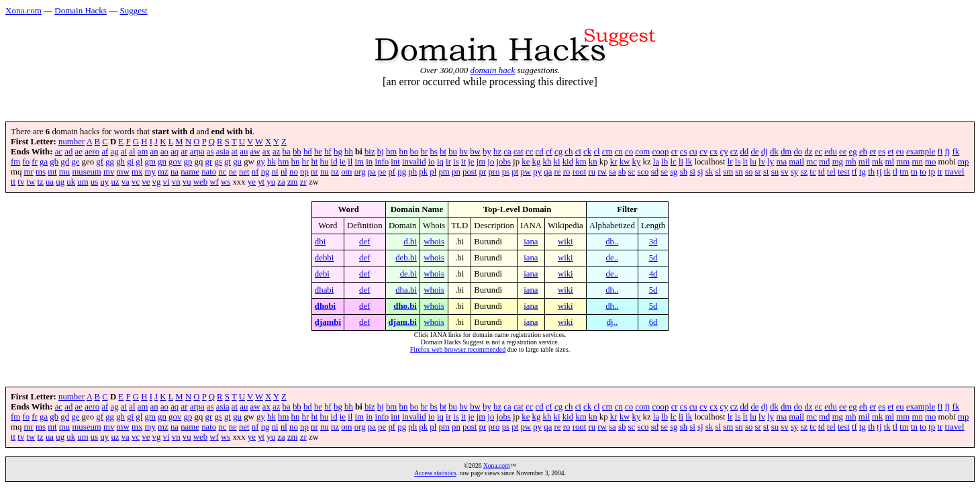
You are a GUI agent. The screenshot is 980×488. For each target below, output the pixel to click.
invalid (414, 162)
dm (786, 152)
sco (643, 172)
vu (187, 182)
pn (456, 172)
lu (753, 162)
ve (146, 182)
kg (537, 162)
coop (661, 152)
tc (813, 172)
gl (139, 162)
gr (209, 162)
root (580, 172)
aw (255, 152)
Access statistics (435, 473)
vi (166, 182)
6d (653, 322)
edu (830, 152)
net (244, 172)
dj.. (612, 322)
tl (895, 172)
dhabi (324, 290)
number (71, 142)
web (200, 182)
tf (854, 172)
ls (738, 162)
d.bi (410, 242)
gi (130, 162)
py (537, 172)
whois (434, 242)
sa (612, 172)
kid (568, 162)
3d (653, 242)
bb (297, 152)
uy (104, 182)
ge (75, 162)
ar (184, 152)
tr (940, 172)
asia (223, 152)
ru (592, 172)
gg (110, 162)
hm (283, 162)
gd (65, 162)
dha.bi (406, 290)
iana (531, 242)
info (382, 162)
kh (547, 162)
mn (917, 162)
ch (569, 152)
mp (963, 162)
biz (370, 152)
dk (774, 152)
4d (653, 274)
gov (175, 162)
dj (765, 152)
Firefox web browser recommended (458, 349)
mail (796, 162)
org (360, 172)
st (766, 172)
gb (54, 162)
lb (665, 162)
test (844, 172)
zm (293, 182)
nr (314, 172)
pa (372, 172)
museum (86, 172)
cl (596, 152)
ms (41, 172)
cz (734, 152)
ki (557, 162)
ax (266, 152)
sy (794, 172)
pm (444, 172)
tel (831, 172)
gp (188, 162)
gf (100, 162)
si (692, 172)
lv (762, 162)
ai (124, 152)
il (350, 162)
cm (607, 152)
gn (162, 162)
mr (29, 172)
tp (932, 172)
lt (745, 162)
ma (781, 162)
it (463, 162)
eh (863, 152)
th (871, 172)
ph (412, 172)
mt (52, 172)
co (629, 152)
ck (587, 152)
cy (724, 152)
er (873, 152)
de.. (612, 258)
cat (519, 152)
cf (549, 152)
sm (728, 172)
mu (64, 172)
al (132, 152)
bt (443, 152)
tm (904, 172)
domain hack (492, 70)
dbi (320, 242)
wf (214, 182)
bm (391, 152)
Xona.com (23, 10)
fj (948, 152)
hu (325, 162)
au (244, 152)
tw (31, 182)
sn (739, 172)
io (432, 162)
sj (700, 172)
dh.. (612, 290)
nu (325, 172)
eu (900, 152)
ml (890, 162)
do (798, 152)
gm (150, 162)
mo (930, 162)
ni (275, 172)
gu (237, 162)
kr (614, 162)
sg (674, 172)
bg (338, 152)
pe (382, 172)
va (126, 182)
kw (625, 162)
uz (115, 182)
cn (619, 152)
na (175, 172)
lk (689, 162)
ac (59, 152)
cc (529, 152)
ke (526, 162)
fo (26, 162)
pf (392, 172)
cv (703, 152)
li (681, 162)
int (395, 162)
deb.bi (406, 258)
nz (335, 172)
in (369, 162)
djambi (328, 322)
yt (261, 182)
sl (718, 172)
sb (622, 172)
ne (233, 172)
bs (433, 152)
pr (483, 172)
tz (41, 182)
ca (507, 152)
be (318, 152)
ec (819, 152)
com (642, 152)
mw (123, 172)
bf (328, 152)
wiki (566, 242)
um (83, 182)
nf (255, 172)
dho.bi (405, 306)
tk (887, 172)
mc (812, 162)
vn (176, 182)
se (664, 172)
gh (120, 162)
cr (675, 152)
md (824, 162)
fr (35, 162)
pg (402, 172)
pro (494, 172)
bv (463, 152)
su (775, 172)
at (235, 152)
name (190, 172)
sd (655, 172)
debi (322, 274)
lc (673, 162)
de (754, 152)
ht (314, 162)
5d (653, 258)
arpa (197, 152)
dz (808, 152)
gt (228, 162)
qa (548, 172)
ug (60, 182)
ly (771, 162)
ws (226, 182)
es (882, 152)
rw (602, 172)
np (304, 172)
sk (709, 172)
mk (877, 162)
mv (109, 172)
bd (308, 152)
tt (13, 182)
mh (850, 162)
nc (222, 172)
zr (303, 182)
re (558, 172)
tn (914, 172)
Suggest (133, 10)
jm (481, 162)
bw (475, 152)
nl (284, 172)
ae (79, 152)
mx (137, 172)
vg (157, 182)
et (890, 152)
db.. (612, 242)
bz (497, 152)
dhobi (325, 306)
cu (693, 152)
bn (404, 152)
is (456, 162)
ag (115, 152)
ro (567, 172)
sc (632, 172)
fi (940, 152)
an (154, 152)
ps (506, 172)
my (150, 172)
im (360, 162)
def (364, 242)
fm (15, 162)
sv (784, 172)
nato (209, 172)
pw (526, 172)
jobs (504, 162)
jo (491, 162)
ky (637, 162)
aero (92, 152)
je (471, 162)
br (425, 152)
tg (863, 172)
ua (50, 182)
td (822, 172)
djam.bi (403, 322)
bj (381, 152)
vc (136, 182)
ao (164, 152)
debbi (324, 258)
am (143, 152)
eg (853, 152)
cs (684, 152)
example (921, 152)
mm (903, 162)
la (656, 162)
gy (261, 162)
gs (218, 162)
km (581, 162)
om (346, 172)
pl (433, 172)
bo (414, 152)
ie (343, 162)
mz (163, 172)
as (210, 152)
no (294, 172)
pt (515, 172)
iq (440, 162)
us (94, 182)
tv (21, 182)
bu (453, 152)
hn (296, 162)
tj (879, 172)
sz (804, 172)
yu (271, 182)
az (276, 152)
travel (954, 172)
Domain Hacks (81, 10)
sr (758, 172)
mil (864, 162)
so (749, 172)
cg (558, 152)
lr (730, 162)
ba (287, 152)
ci (578, 152)
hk (272, 162)
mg (838, 162)
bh (349, 152)
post (470, 172)
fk (956, 152)
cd (540, 152)
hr (306, 162)
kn (593, 162)
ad (68, 152)
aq (175, 152)
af (105, 152)
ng (265, 172)
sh (684, 172)
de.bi (408, 274)
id (334, 162)
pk (423, 172)
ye (252, 182)
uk (71, 182)
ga (44, 162)
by (487, 152)
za (281, 182)
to (923, 172)
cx (714, 152)
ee (843, 152)
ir (448, 162)
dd (744, 152)
